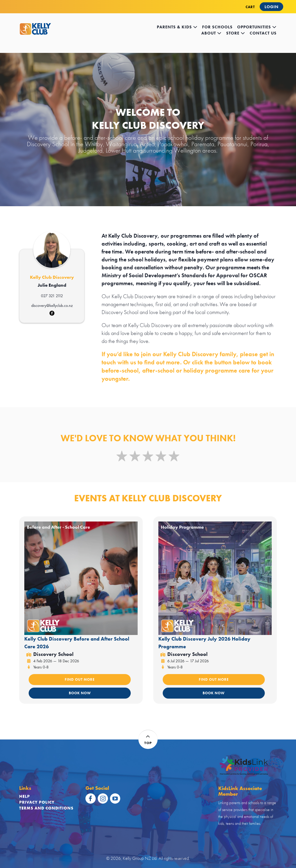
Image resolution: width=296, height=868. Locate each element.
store (236, 33)
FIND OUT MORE (80, 679)
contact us (263, 33)
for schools (217, 27)
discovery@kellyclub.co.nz (52, 305)
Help (25, 796)
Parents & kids (177, 27)
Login (272, 7)
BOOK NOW (80, 693)
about (211, 33)
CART (250, 7)
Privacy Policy (37, 802)
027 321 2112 (52, 296)
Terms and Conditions (46, 808)
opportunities (257, 27)
